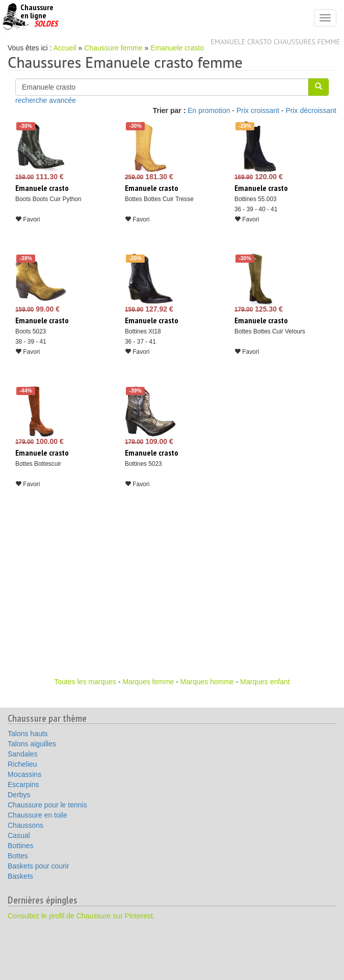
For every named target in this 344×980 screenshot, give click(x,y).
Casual (19, 835)
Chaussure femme (113, 48)
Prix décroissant (311, 110)
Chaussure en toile (37, 815)
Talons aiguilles (32, 744)
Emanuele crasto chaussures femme (275, 42)
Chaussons (25, 825)
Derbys (19, 795)
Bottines (21, 846)
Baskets (20, 876)
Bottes (18, 856)
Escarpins (23, 785)
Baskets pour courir (38, 866)
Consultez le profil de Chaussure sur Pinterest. (81, 916)
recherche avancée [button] (46, 100)
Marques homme (207, 682)
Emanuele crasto (177, 48)
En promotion (209, 110)
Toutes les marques (85, 682)
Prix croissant (258, 110)
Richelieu (22, 764)
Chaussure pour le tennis (47, 805)
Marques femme (148, 682)
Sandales (22, 754)
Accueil (65, 48)
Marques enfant (265, 682)
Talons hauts (28, 734)
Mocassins (24, 774)
